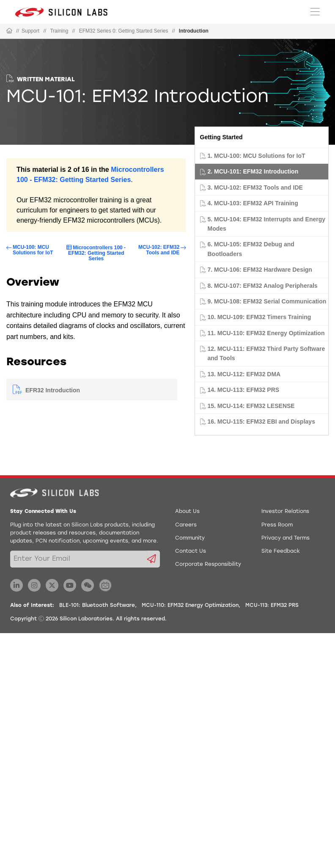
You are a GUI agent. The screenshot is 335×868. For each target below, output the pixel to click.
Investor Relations (285, 512)
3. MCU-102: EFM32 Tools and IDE (255, 187)
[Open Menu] (315, 11)
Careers (186, 525)
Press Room (277, 525)
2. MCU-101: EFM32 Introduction (253, 171)
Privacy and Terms (286, 538)
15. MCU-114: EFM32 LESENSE (251, 406)
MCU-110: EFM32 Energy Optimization (190, 606)
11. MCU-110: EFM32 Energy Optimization (266, 333)
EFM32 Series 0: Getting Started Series (124, 31)
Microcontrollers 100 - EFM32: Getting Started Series (97, 253)
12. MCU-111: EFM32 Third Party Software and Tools (266, 353)
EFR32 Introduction (53, 390)
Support (30, 31)
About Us (187, 512)
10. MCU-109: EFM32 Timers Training (259, 317)
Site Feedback (281, 551)
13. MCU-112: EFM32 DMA (244, 374)
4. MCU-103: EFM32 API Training (253, 203)
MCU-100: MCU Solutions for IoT (33, 250)
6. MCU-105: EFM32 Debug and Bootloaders (251, 249)
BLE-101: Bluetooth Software (97, 606)
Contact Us (191, 551)
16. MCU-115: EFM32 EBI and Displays (261, 422)
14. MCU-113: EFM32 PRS (244, 390)
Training (59, 31)
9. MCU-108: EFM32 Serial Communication (267, 301)
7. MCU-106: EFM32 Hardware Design (260, 270)
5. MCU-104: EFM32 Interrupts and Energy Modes (267, 224)
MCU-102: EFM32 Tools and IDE (159, 250)
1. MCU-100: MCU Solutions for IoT (257, 156)
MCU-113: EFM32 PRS (272, 606)
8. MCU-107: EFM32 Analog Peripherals (263, 286)
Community (190, 538)
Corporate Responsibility (208, 565)
